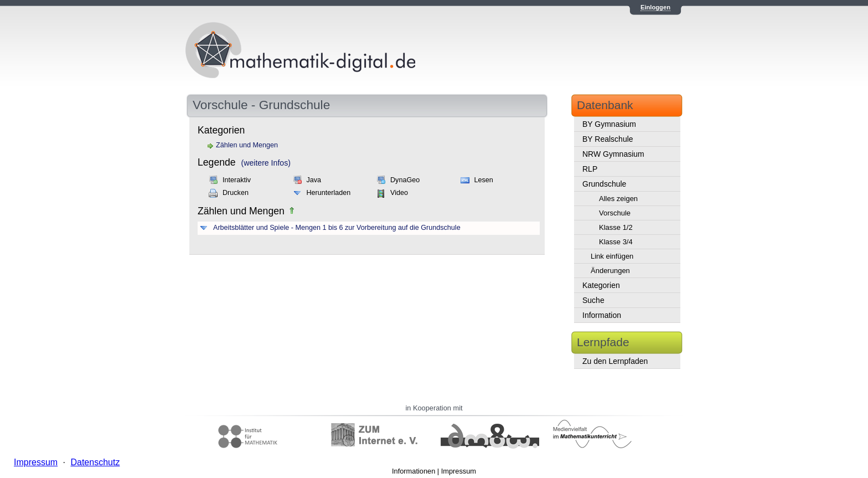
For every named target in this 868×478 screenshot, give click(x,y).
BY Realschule (608, 139)
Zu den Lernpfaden (615, 361)
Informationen (414, 471)
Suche (593, 300)
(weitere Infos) (266, 163)
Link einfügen (612, 256)
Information (602, 315)
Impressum (459, 471)
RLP (590, 169)
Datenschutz (95, 462)
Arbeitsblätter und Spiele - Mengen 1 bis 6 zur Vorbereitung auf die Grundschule (337, 228)
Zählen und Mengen (247, 145)
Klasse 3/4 (616, 242)
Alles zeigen (618, 199)
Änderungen (610, 271)
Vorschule (615, 213)
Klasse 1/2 (616, 227)
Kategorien (601, 285)
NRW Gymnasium (613, 154)
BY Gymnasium (609, 124)
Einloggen (655, 7)
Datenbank (605, 105)
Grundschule (604, 184)
